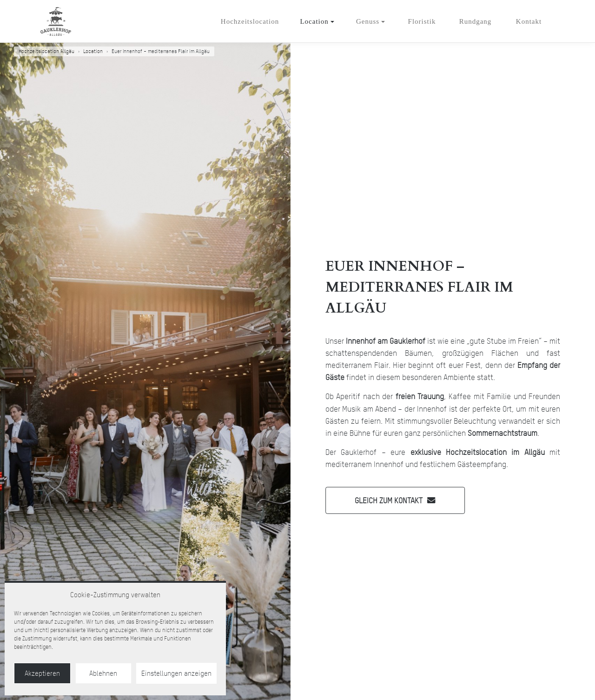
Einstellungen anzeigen (176, 673)
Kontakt (529, 21)
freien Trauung (420, 396)
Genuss (368, 21)
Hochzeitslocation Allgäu (46, 51)
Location (314, 21)
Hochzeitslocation (250, 21)
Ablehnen (103, 673)
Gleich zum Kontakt (389, 500)
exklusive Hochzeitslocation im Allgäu (478, 452)
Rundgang (476, 21)
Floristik (422, 21)
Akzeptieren (42, 673)
